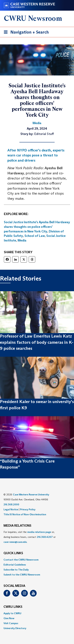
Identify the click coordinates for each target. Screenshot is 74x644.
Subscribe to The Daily (16, 570)
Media (22, 240)
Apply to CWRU (12, 613)
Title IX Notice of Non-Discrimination (25, 514)
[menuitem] (37, 560)
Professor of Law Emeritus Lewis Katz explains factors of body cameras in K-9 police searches (37, 342)
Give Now (9, 618)
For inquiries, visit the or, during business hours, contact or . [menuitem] (30, 537)
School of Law (35, 236)
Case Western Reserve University (31, 494)
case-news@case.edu (15, 542)
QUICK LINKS (13, 553)
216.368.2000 (11, 504)
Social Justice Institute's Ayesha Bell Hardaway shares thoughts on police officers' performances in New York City (37, 227)
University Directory (15, 628)
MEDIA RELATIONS (17, 526)
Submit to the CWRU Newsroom (22, 575)
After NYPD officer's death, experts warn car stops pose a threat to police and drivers (36, 155)
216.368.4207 (45, 537)
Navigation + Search (25, 33)
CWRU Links (13, 607)
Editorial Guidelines (15, 565)
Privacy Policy (28, 509)
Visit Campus (11, 623)
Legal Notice (11, 509)
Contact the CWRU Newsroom (21, 560)
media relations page (39, 532)
